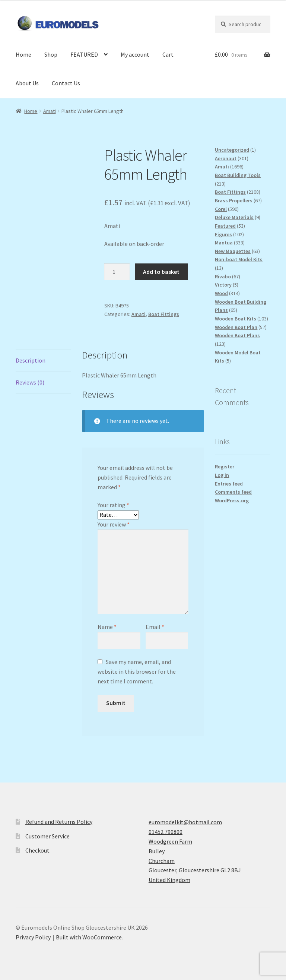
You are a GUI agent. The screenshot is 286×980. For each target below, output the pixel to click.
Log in (222, 475)
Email (155, 627)
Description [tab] (31, 360)
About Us (27, 83)
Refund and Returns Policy (59, 822)
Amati (50, 111)
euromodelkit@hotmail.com (185, 822)
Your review (114, 524)
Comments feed (233, 492)
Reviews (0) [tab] (30, 382)
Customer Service (47, 836)
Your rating (113, 505)
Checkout (37, 850)
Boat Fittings (164, 314)
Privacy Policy (33, 937)
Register (225, 467)
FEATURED (84, 54)
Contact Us (66, 83)
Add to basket (161, 272)
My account (135, 54)
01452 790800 (166, 832)
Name (107, 627)
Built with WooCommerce (89, 937)
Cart (168, 54)
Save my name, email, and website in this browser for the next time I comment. (137, 671)
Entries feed (229, 484)
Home (23, 54)
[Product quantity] (117, 272)
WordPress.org (232, 500)
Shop (51, 54)
